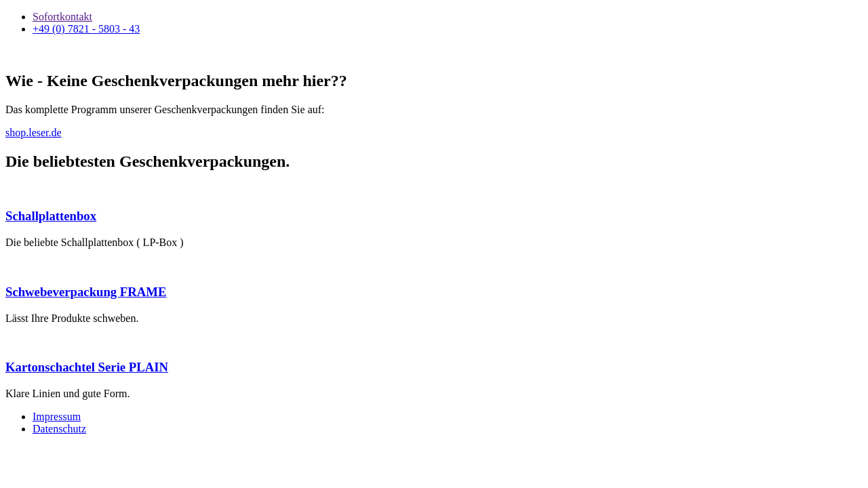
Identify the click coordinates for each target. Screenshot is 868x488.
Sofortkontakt (62, 17)
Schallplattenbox (51, 216)
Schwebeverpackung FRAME (86, 292)
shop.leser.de (34, 133)
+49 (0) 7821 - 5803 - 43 (86, 29)
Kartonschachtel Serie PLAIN (87, 367)
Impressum (57, 416)
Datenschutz (59, 429)
